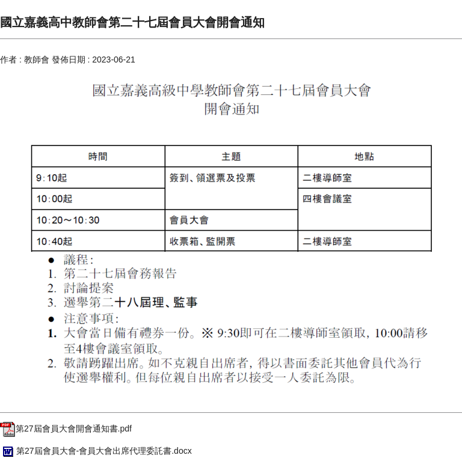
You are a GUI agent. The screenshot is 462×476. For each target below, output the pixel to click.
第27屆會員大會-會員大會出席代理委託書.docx (96, 451)
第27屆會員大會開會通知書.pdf (66, 429)
